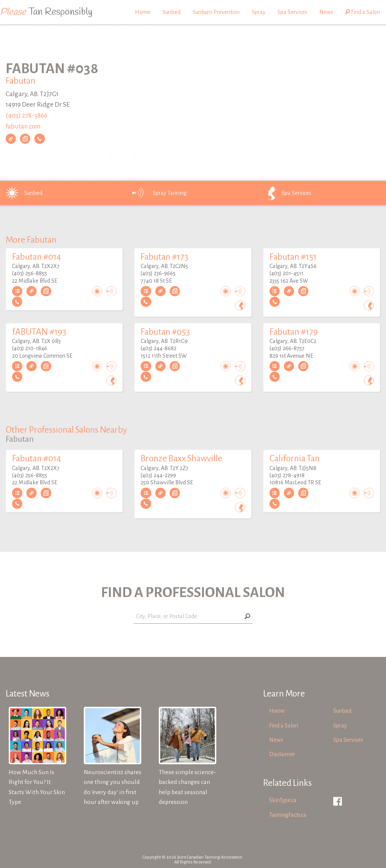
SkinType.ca (283, 800)
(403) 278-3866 (27, 116)
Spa (286, 193)
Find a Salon (363, 12)
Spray (259, 12)
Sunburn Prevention (216, 12)
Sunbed (172, 12)
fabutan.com (23, 126)
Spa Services (292, 12)
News (326, 12)
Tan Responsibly (46, 12)
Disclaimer (282, 754)
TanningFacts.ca (288, 815)
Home (143, 12)
